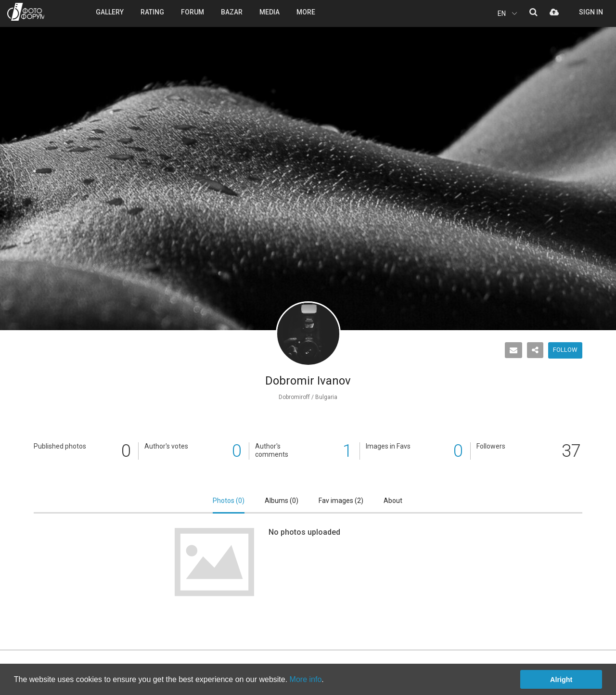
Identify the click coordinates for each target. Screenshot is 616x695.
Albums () (282, 501)
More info (306, 679)
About (393, 501)
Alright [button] (561, 680)
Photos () (229, 501)
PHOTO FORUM (26, 12)
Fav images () (341, 501)
